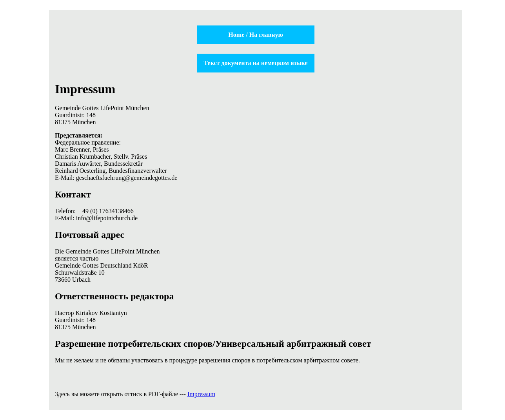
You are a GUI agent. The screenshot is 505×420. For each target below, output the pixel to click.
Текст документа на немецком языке (256, 63)
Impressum (201, 394)
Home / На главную (255, 35)
